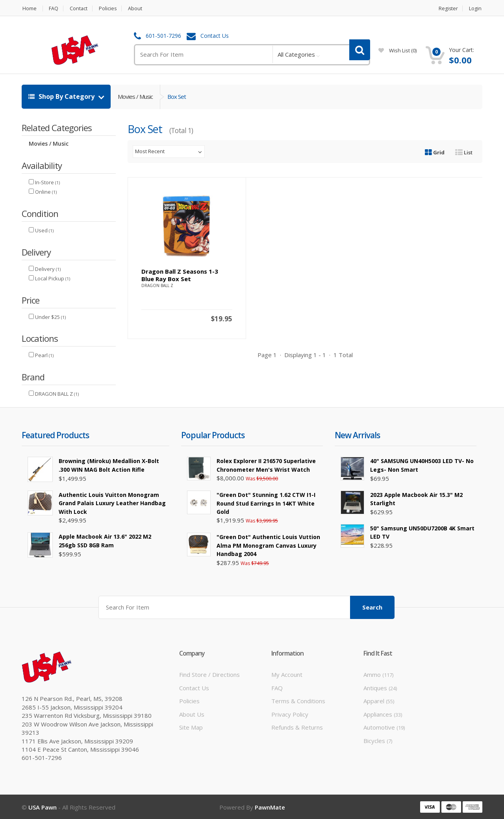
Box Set (177, 96)
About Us (192, 713)
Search (372, 607)
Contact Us (215, 36)
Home (29, 8)
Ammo (378, 674)
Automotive (384, 727)
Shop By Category (62, 96)
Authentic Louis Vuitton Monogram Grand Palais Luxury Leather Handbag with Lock (112, 503)
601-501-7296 (163, 36)
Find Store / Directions (209, 674)
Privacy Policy (290, 713)
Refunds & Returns (297, 727)
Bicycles (378, 740)
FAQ (54, 8)
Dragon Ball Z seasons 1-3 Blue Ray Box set (180, 275)
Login (476, 8)
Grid (435, 152)
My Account (287, 674)
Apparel (379, 700)
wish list (397, 50)
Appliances (383, 713)
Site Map (191, 727)
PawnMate (270, 806)
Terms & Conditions (298, 700)
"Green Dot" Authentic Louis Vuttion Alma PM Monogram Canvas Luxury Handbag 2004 (268, 545)
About (139, 8)
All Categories (296, 54)
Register (448, 8)
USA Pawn (43, 806)
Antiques (380, 687)
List (464, 152)
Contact (80, 8)
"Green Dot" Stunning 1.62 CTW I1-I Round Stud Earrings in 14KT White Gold (266, 503)
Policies (110, 8)
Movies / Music (135, 96)
